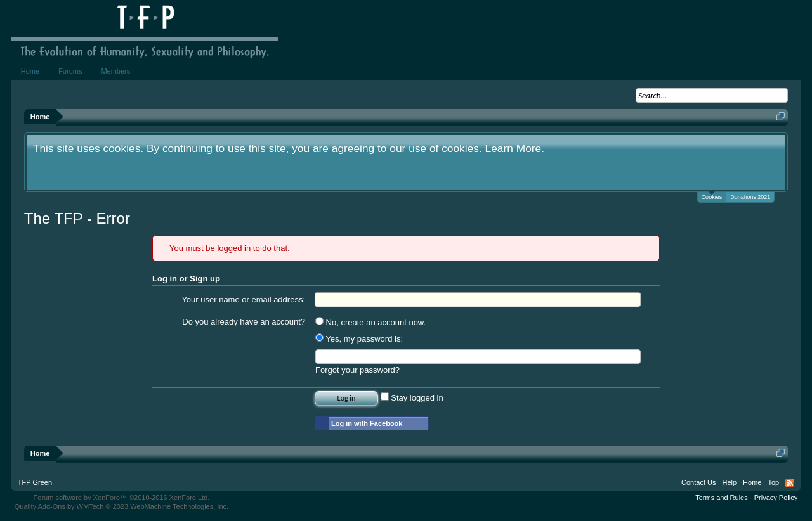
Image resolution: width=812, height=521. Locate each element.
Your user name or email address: (243, 299)
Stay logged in (412, 398)
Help (729, 482)
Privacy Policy (776, 498)
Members (115, 71)
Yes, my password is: (359, 339)
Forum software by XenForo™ (122, 498)
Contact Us (698, 482)
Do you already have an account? (244, 322)
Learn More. (515, 148)
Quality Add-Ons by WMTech (121, 506)
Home (30, 71)
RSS (790, 483)
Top (773, 482)
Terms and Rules (722, 498)
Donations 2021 (750, 197)
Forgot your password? (357, 370)
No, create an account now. (370, 322)
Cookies (712, 196)
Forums (70, 71)
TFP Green (35, 482)
